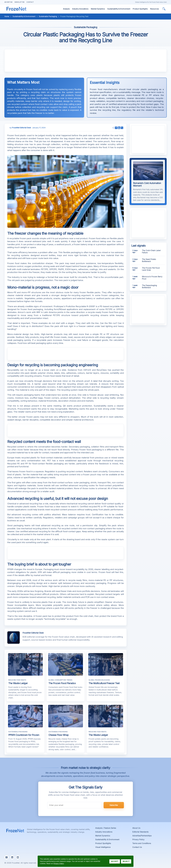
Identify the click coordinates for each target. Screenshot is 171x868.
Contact (30, 2)
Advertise (8, 2)
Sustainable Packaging (48, 16)
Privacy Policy (138, 839)
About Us (136, 828)
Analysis (66, 9)
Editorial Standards (140, 832)
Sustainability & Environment (119, 9)
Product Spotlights (140, 9)
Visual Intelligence (103, 847)
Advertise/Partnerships (142, 836)
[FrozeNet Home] (16, 8)
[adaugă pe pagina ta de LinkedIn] (119, 128)
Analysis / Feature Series (106, 828)
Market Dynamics (98, 9)
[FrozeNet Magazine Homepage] (16, 830)
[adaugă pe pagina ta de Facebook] (116, 128)
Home (7, 16)
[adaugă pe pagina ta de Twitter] (122, 128)
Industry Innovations (80, 9)
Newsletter (20, 2)
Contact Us (137, 847)
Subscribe (114, 805)
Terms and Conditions (142, 843)
